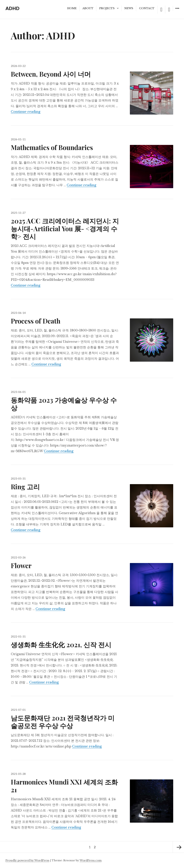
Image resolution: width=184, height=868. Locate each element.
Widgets (177, 11)
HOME (72, 8)
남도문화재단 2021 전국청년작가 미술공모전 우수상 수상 (63, 722)
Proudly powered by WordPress (27, 860)
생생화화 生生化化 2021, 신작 (61, 644)
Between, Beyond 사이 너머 (51, 74)
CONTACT (147, 8)
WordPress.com (91, 860)
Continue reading (26, 112)
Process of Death (36, 321)
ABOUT (88, 8)
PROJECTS (107, 8)
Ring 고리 (25, 487)
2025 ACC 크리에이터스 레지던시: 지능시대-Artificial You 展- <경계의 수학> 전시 (65, 228)
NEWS (129, 8)
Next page (178, 847)
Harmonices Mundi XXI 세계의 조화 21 (64, 786)
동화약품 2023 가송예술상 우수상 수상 (64, 404)
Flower (21, 565)
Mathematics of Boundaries (52, 147)
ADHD (12, 8)
